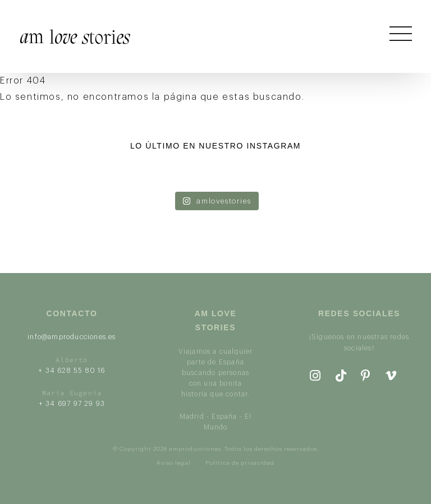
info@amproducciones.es (72, 337)
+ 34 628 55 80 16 (72, 371)
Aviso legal (174, 463)
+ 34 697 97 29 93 (72, 404)
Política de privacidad (240, 463)
